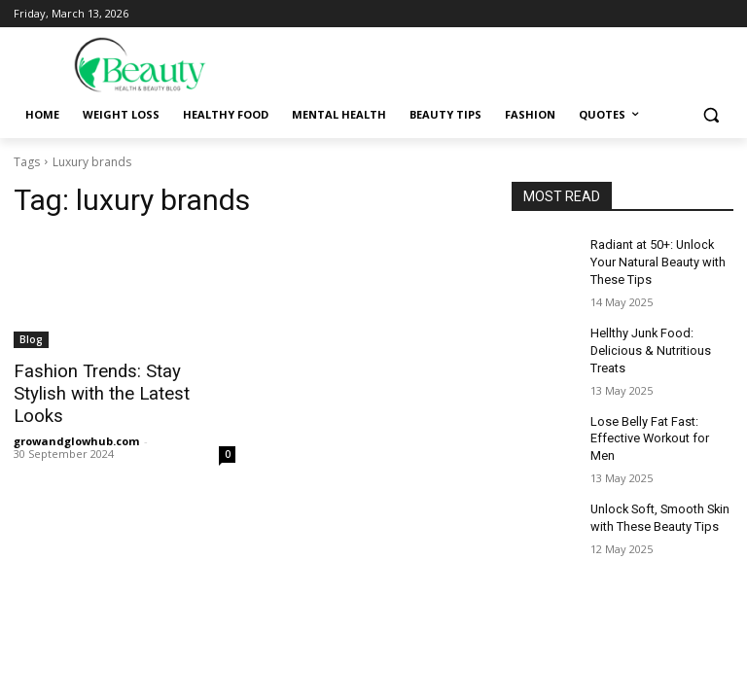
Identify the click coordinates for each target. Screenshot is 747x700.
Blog (31, 339)
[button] (711, 115)
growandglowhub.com (76, 417)
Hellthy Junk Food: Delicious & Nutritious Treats (648, 345)
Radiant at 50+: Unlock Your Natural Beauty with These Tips (657, 261)
